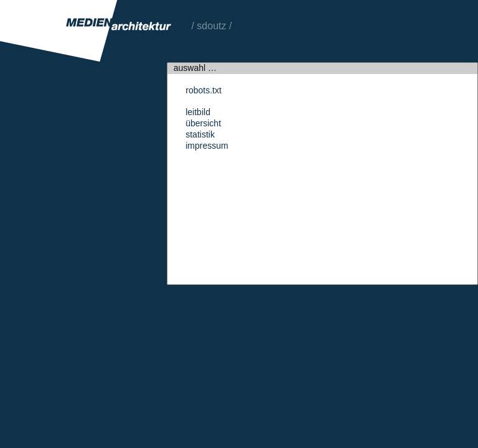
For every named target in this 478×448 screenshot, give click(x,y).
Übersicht (322, 124)
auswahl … (322, 68)
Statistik (322, 135)
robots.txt (322, 91)
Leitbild (322, 113)
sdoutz (211, 26)
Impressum (322, 146)
